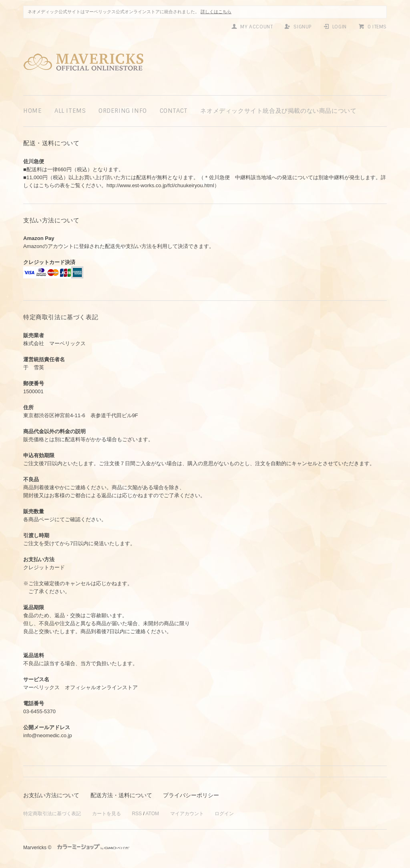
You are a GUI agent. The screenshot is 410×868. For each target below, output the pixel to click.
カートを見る (107, 814)
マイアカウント (187, 814)
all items (70, 111)
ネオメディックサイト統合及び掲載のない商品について (278, 111)
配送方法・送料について (121, 795)
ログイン (224, 814)
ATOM (152, 814)
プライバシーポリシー (191, 795)
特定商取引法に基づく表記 (52, 814)
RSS (137, 814)
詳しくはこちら (216, 12)
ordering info (123, 111)
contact (174, 111)
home (32, 111)
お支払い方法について (51, 795)
